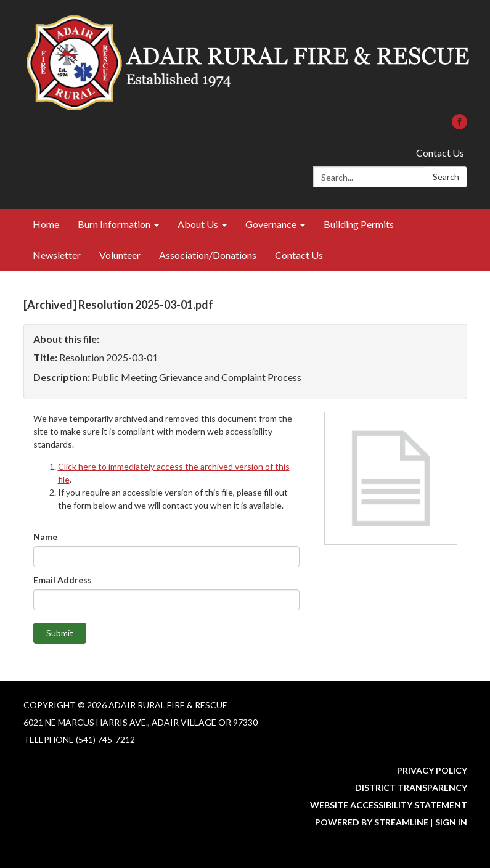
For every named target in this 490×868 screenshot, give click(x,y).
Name (45, 537)
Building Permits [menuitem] (359, 224)
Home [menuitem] (46, 224)
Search (446, 177)
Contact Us (440, 153)
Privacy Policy (432, 770)
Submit (60, 633)
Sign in (451, 822)
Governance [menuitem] (271, 224)
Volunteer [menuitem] (120, 255)
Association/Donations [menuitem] (208, 255)
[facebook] (459, 125)
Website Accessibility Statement (389, 805)
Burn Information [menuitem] (114, 224)
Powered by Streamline (372, 822)
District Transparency (411, 788)
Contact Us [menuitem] (299, 255)
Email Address (63, 580)
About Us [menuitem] (198, 224)
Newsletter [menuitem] (57, 255)
